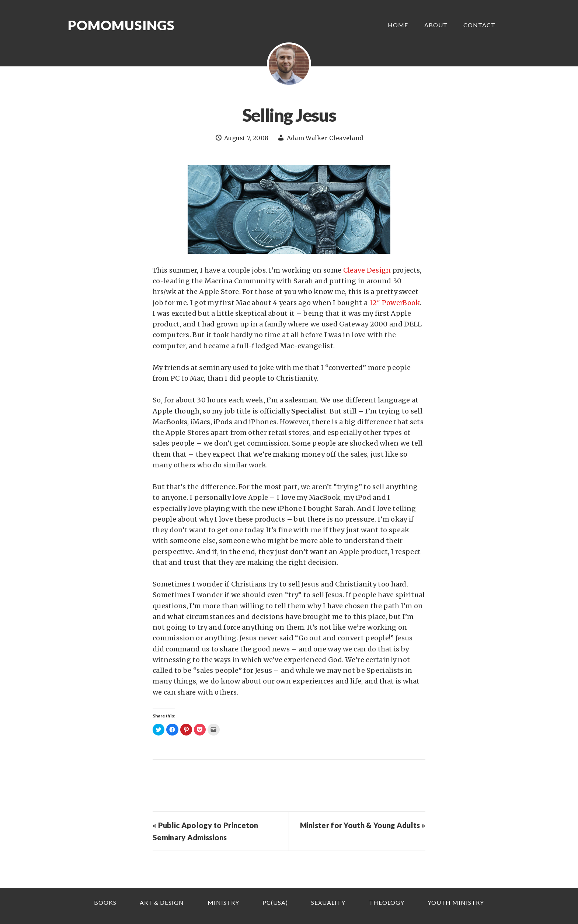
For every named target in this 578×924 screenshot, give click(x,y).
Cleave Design (367, 270)
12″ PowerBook (395, 303)
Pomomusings (121, 25)
